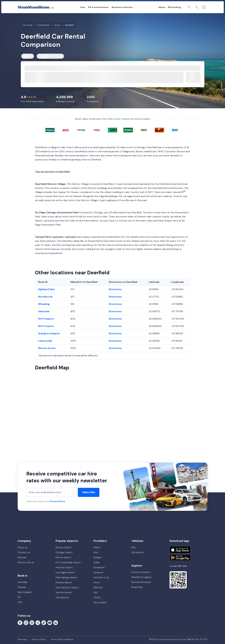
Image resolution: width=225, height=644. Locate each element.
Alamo (97, 547)
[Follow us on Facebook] (20, 623)
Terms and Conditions (62, 639)
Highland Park (46, 289)
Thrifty (97, 598)
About (162, 7)
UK (19, 597)
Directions (115, 289)
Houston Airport (64, 567)
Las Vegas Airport (65, 572)
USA (20, 602)
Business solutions (122, 7)
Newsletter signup (141, 577)
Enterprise (99, 567)
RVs (134, 547)
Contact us (24, 552)
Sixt (96, 593)
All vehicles (138, 552)
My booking (174, 7)
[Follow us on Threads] (32, 623)
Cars (83, 7)
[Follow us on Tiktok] (44, 623)
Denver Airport (64, 557)
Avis (96, 552)
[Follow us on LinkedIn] (56, 623)
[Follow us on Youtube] (50, 623)
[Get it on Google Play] (180, 558)
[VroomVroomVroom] (36, 7)
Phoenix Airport (64, 582)
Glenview (44, 311)
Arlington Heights (49, 333)
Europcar (98, 572)
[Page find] (189, 7)
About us (23, 547)
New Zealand (25, 592)
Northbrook (45, 297)
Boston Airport (64, 547)
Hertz (97, 582)
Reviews (22, 557)
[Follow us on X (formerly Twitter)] (38, 623)
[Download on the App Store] (180, 550)
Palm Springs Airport (67, 577)
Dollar (97, 562)
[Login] (204, 7)
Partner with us (26, 562)
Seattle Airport (64, 593)
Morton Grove (47, 348)
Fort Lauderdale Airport (68, 562)
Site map (22, 639)
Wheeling (44, 304)
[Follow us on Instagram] (26, 623)
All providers (100, 603)
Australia (22, 582)
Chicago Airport (64, 552)
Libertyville (45, 341)
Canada (22, 587)
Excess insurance (141, 572)
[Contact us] (197, 7)
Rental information (141, 582)
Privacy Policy (57, 501)
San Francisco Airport (67, 588)
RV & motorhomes (98, 7)
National (98, 588)
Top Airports (62, 598)
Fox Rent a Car (101, 577)
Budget (98, 557)
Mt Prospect (46, 319)
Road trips (137, 587)
